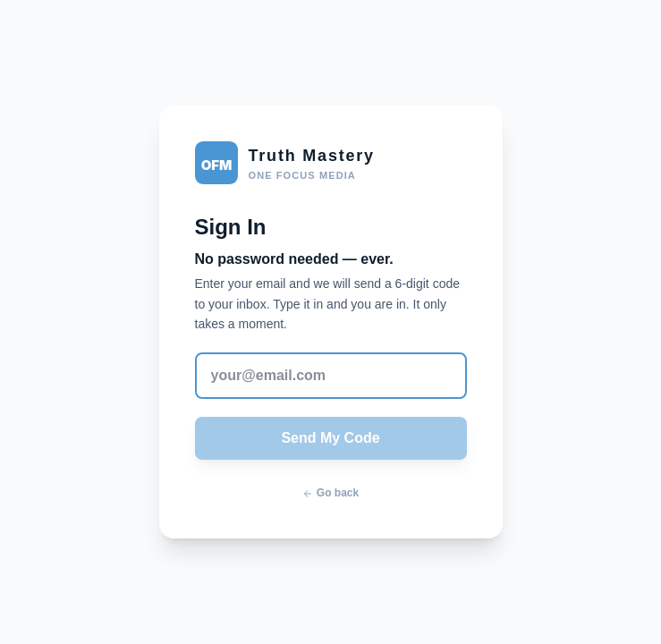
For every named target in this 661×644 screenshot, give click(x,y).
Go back (330, 493)
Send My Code (330, 438)
